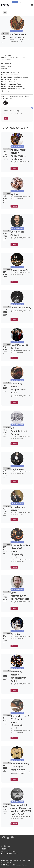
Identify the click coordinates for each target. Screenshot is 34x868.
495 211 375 (5, 849)
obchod (15, 2)
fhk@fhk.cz (6, 846)
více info (14, 169)
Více (6, 118)
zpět (5, 13)
